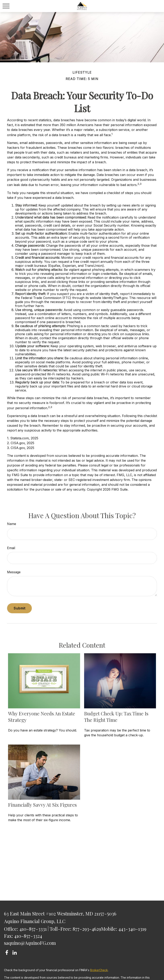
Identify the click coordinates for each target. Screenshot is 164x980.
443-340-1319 (132, 929)
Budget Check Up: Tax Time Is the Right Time (116, 717)
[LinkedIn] (15, 953)
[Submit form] (19, 608)
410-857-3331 (33, 929)
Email (11, 548)
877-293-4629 (87, 929)
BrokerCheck (99, 970)
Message (14, 572)
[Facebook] (7, 953)
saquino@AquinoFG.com (30, 943)
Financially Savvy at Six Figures (42, 805)
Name (12, 524)
